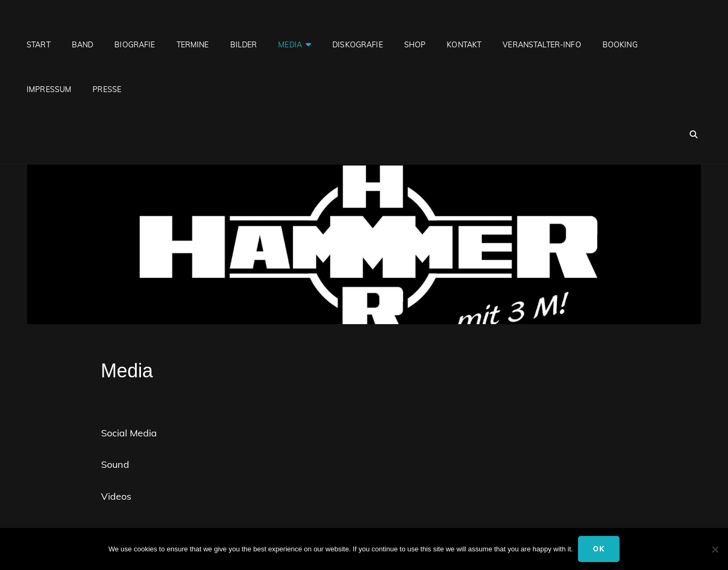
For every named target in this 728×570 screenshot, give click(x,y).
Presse (107, 89)
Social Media (129, 433)
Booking (620, 45)
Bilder (244, 45)
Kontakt (464, 45)
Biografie (135, 45)
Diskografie (358, 45)
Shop (415, 45)
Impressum (49, 89)
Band (83, 45)
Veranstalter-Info (542, 45)
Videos (116, 496)
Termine (193, 45)
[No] (715, 549)
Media (290, 45)
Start (39, 45)
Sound (115, 464)
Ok (599, 549)
